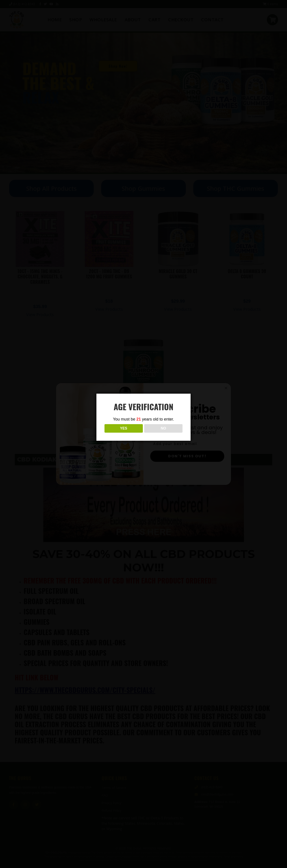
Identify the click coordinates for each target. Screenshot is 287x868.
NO (163, 428)
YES (124, 428)
